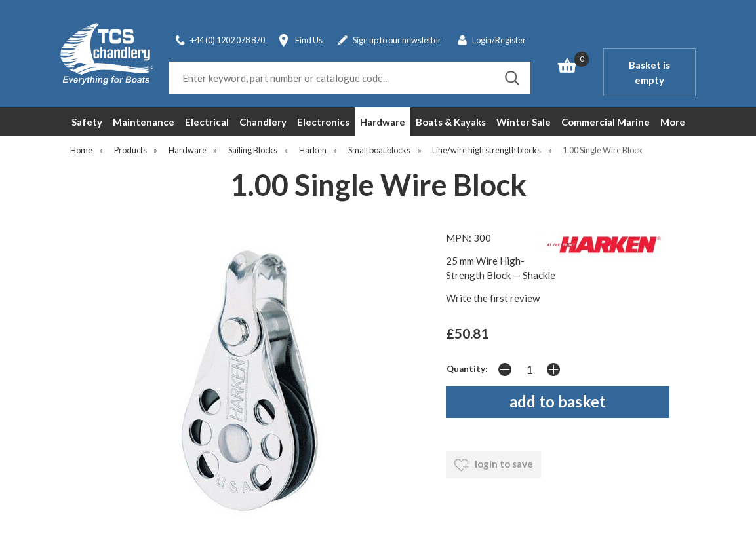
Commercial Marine (606, 122)
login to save (493, 465)
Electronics (323, 122)
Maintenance (144, 122)
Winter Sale (524, 122)
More (673, 122)
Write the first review (493, 298)
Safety (87, 122)
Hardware (383, 122)
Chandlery (263, 122)
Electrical (207, 122)
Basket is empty (649, 72)
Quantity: (467, 369)
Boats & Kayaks (451, 122)
